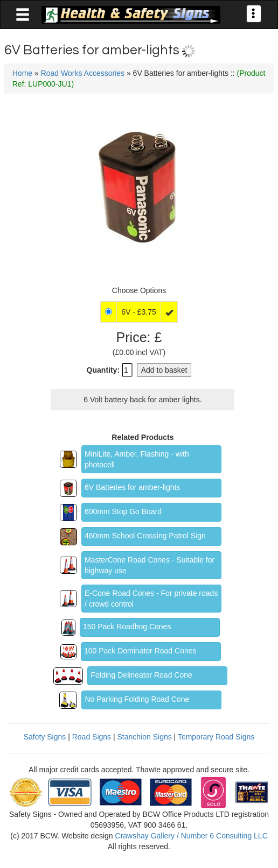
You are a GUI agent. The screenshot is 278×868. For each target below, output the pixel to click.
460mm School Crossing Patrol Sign (145, 536)
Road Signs (92, 737)
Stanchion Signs (145, 737)
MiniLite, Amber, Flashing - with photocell (137, 459)
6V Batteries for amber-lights (132, 487)
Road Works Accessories (83, 73)
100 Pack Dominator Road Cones (140, 651)
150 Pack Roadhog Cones (127, 627)
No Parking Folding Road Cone (137, 699)
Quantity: (103, 370)
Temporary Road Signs (216, 737)
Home (22, 73)
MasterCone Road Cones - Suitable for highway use (150, 565)
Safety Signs (45, 737)
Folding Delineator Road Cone (141, 675)
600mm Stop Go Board (123, 511)
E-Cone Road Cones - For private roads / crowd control (151, 599)
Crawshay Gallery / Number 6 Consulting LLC (192, 836)
